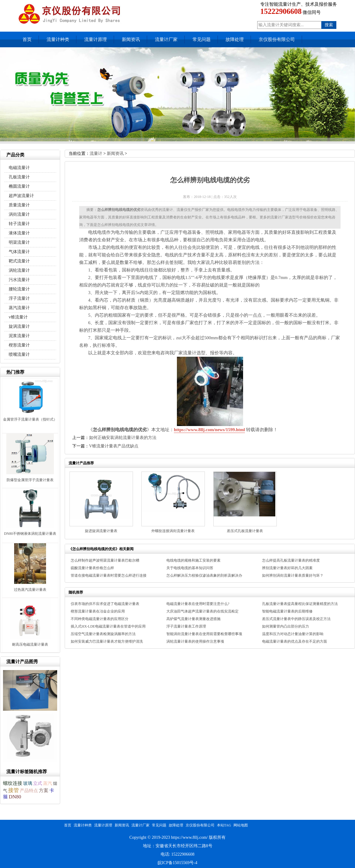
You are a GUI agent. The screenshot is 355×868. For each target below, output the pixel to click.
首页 (27, 39)
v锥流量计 (18, 317)
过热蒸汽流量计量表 (30, 590)
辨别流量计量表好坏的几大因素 (287, 568)
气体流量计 (19, 252)
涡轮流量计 (19, 270)
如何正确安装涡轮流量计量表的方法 (123, 438)
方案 (44, 790)
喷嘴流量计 (19, 354)
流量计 (96, 154)
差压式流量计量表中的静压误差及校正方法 (296, 619)
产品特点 (29, 790)
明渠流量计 (19, 242)
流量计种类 (58, 39)
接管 (14, 790)
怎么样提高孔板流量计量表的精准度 (291, 560)
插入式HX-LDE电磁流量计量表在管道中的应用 (108, 626)
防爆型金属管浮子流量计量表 (30, 480)
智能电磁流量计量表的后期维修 (287, 611)
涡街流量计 (19, 214)
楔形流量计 (19, 345)
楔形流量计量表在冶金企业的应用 (98, 611)
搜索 (329, 25)
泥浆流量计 (19, 336)
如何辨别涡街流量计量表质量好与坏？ (293, 575)
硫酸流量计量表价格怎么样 (92, 568)
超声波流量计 (21, 196)
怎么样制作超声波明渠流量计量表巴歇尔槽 (105, 560)
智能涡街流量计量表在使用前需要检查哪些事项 (204, 634)
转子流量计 (19, 224)
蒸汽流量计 (19, 308)
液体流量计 (19, 233)
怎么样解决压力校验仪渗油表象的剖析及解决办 (204, 575)
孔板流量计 (19, 177)
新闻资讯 (131, 39)
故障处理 (235, 39)
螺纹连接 (13, 783)
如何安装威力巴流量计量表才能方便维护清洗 (107, 641)
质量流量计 (19, 205)
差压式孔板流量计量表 (245, 531)
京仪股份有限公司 (277, 39)
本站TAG (224, 825)
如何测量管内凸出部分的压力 (286, 626)
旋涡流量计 (19, 326)
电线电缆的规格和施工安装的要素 (193, 560)
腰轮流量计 (19, 289)
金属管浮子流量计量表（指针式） (30, 419)
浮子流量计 (19, 298)
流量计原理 (96, 39)
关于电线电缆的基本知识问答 (190, 568)
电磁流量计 (19, 168)
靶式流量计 (19, 261)
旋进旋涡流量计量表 (101, 531)
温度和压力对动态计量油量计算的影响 (293, 634)
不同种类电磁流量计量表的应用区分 (100, 619)
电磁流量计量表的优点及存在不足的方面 (295, 641)
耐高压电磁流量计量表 (30, 644)
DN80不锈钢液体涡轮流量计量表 (30, 534)
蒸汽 (48, 783)
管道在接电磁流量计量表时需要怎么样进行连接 (109, 575)
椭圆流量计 (19, 186)
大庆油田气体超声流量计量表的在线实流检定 (202, 611)
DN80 (15, 797)
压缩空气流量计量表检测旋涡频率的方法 (103, 634)
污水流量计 (19, 280)
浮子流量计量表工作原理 (186, 626)
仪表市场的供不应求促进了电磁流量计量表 (105, 604)
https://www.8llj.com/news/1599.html (209, 430)
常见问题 (202, 39)
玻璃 (28, 783)
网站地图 (241, 825)
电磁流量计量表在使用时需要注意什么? (198, 604)
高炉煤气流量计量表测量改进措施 (193, 619)
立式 (38, 783)
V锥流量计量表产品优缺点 (114, 446)
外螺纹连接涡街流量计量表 (173, 531)
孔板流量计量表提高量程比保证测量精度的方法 (300, 604)
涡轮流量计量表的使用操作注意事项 (195, 641)
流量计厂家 (166, 39)
